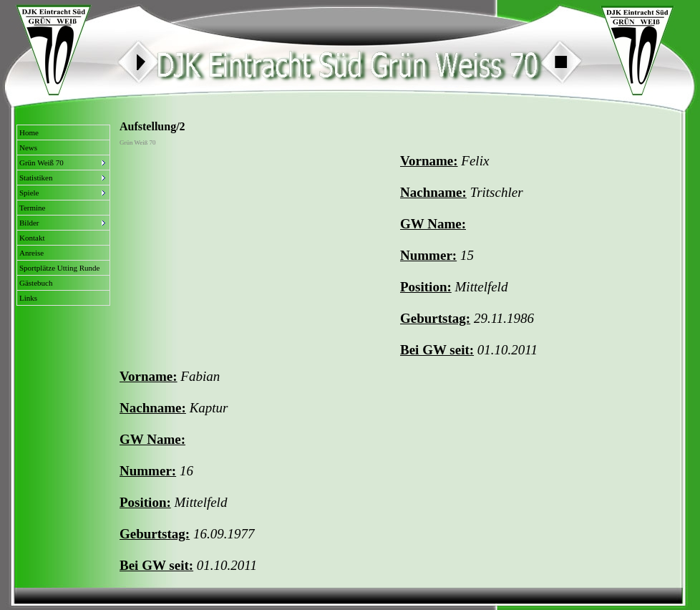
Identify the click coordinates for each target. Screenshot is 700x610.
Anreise (31, 253)
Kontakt (32, 238)
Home (29, 132)
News (28, 147)
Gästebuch (36, 283)
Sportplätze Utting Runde (59, 268)
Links (28, 298)
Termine (33, 208)
